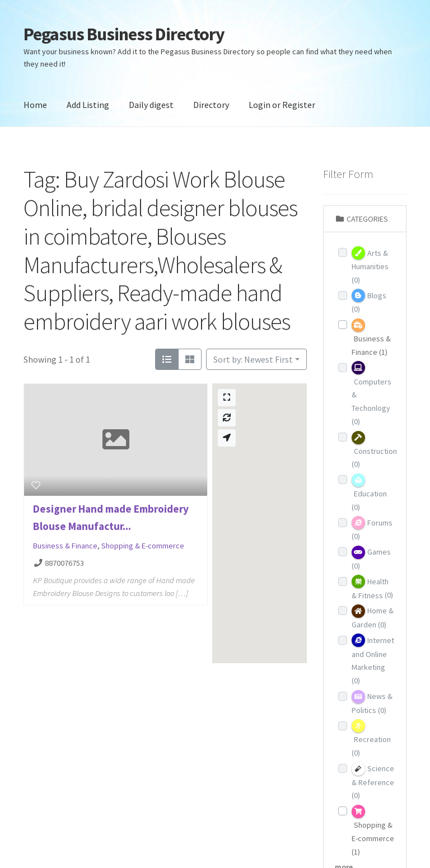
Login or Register (282, 105)
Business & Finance (65, 546)
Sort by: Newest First (253, 359)
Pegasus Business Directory (124, 34)
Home (35, 105)
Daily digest (151, 105)
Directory (211, 105)
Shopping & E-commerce (143, 546)
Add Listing (88, 105)
